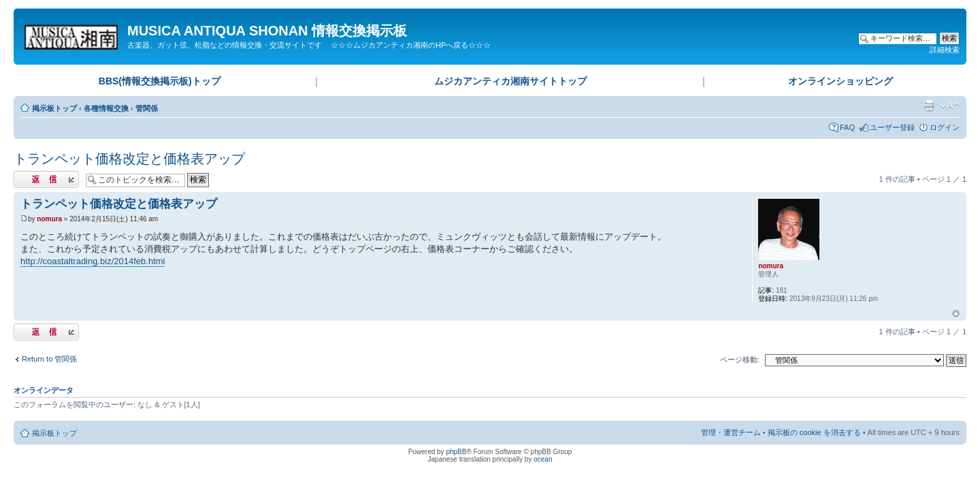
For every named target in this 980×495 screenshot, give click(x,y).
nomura (49, 219)
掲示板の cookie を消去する (814, 432)
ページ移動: (740, 360)
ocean (543, 459)
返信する (46, 179)
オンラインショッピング (840, 81)
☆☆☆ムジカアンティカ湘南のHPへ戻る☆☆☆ (411, 45)
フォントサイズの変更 (950, 106)
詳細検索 (945, 50)
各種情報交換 (106, 108)
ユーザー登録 (892, 127)
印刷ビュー (929, 106)
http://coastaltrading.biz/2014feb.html (93, 261)
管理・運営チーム (731, 432)
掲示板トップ (54, 108)
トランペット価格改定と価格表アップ (129, 159)
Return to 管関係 (49, 359)
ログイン (945, 127)
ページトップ (956, 314)
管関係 (147, 108)
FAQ (847, 127)
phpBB (456, 452)
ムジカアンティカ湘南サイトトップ (510, 81)
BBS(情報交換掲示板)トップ (160, 81)
